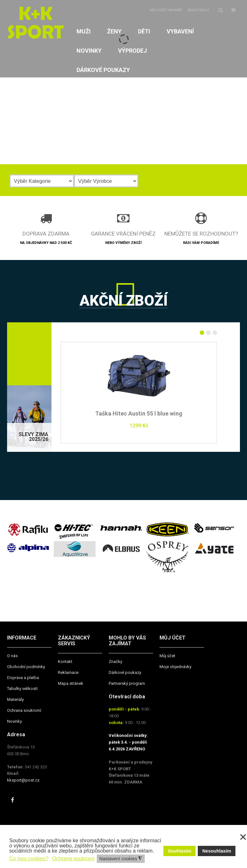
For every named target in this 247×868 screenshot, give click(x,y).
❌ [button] (243, 837)
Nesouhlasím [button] (217, 851)
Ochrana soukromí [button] (73, 859)
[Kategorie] (42, 181)
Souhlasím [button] (180, 851)
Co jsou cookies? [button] (29, 859)
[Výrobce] (106, 181)
